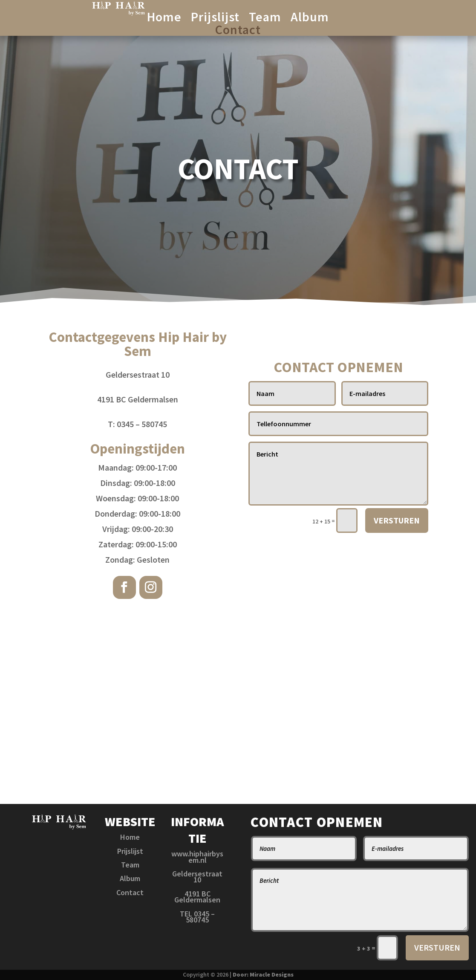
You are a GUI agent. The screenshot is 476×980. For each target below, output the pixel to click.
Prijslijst (215, 18)
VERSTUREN (397, 520)
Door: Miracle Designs (263, 974)
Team (265, 18)
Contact (238, 31)
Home (164, 18)
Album (310, 18)
